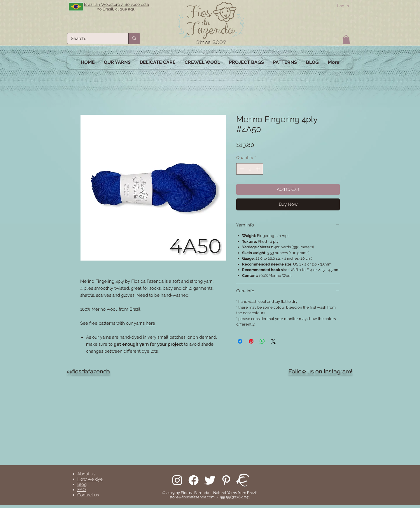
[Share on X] (273, 341)
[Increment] (259, 169)
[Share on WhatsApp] (262, 341)
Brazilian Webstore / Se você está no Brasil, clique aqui (117, 7)
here (150, 323)
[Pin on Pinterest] (251, 341)
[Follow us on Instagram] (177, 480)
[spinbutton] (250, 169)
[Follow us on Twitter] (210, 480)
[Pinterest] (226, 480)
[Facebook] (194, 480)
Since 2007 (211, 42)
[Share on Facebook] (240, 341)
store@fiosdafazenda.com (192, 497)
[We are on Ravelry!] (243, 480)
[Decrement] (241, 169)
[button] (346, 40)
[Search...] (93, 38)
